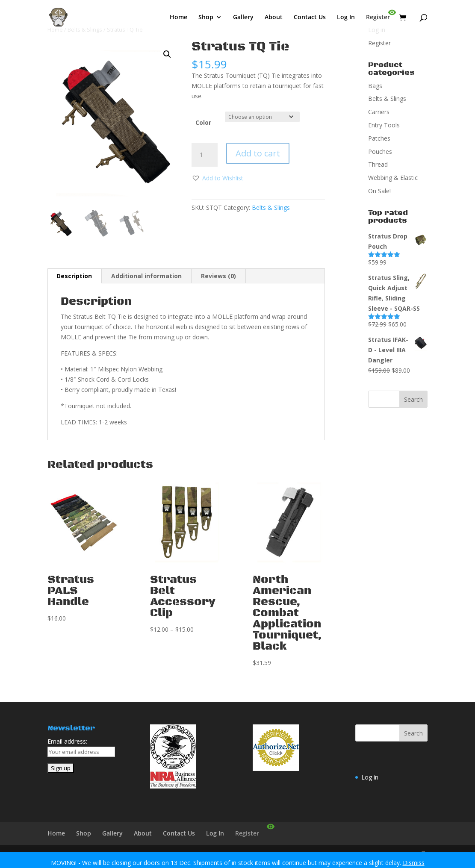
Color (203, 122)
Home (178, 18)
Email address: (67, 741)
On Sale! (379, 191)
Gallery (243, 18)
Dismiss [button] (414, 863)
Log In (346, 18)
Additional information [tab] (146, 276)
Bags (375, 86)
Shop (206, 18)
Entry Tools (384, 125)
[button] (167, 54)
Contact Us (310, 18)
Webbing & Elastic (393, 178)
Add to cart (258, 153)
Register (378, 18)
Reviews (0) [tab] (218, 276)
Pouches (380, 152)
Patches (379, 138)
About (274, 18)
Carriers (379, 112)
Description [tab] (74, 276)
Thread (378, 164)
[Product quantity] (204, 155)
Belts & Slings (271, 207)
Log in (370, 777)
